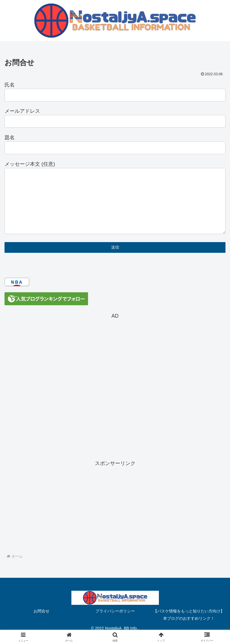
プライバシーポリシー (115, 611)
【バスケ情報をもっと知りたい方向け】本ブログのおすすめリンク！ (189, 615)
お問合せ (41, 611)
